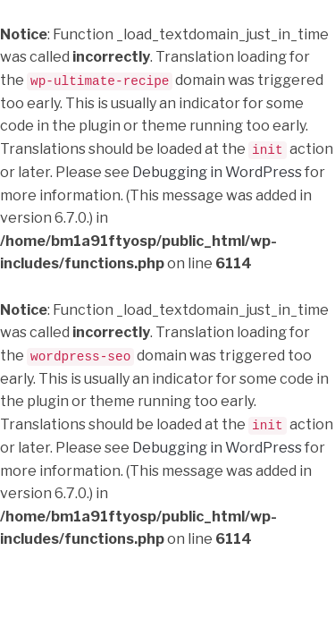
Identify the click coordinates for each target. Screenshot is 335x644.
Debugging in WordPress (217, 171)
